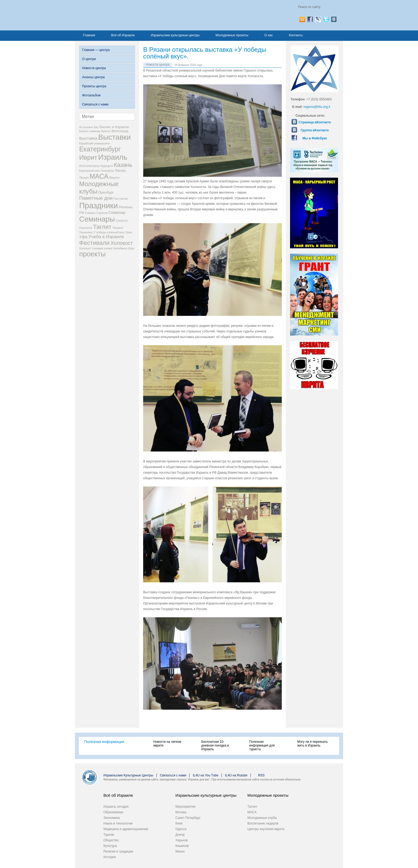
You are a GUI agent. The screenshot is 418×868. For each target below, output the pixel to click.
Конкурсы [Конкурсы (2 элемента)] (108, 171)
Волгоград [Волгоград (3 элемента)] (120, 131)
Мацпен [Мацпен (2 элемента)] (114, 178)
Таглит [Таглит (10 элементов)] (102, 227)
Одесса (181, 829)
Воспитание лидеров (263, 823)
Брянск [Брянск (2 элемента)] (106, 131)
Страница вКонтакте (315, 122)
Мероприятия (185, 807)
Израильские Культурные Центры (128, 775)
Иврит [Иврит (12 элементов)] (88, 157)
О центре (89, 59)
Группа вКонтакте (315, 130)
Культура (110, 846)
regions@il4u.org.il (317, 107)
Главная (89, 35)
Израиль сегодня (116, 807)
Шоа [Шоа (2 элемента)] (131, 248)
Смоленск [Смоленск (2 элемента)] (86, 228)
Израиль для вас (132, 15)
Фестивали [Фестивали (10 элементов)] (94, 243)
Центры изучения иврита (266, 829)
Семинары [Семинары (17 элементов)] (97, 219)
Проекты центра (94, 86)
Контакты (296, 35)
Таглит (252, 807)
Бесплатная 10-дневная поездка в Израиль (215, 745)
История (110, 857)
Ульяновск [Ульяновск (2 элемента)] (86, 232)
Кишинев (182, 846)
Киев (179, 823)
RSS (261, 775)
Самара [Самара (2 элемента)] (90, 213)
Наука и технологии (118, 823)
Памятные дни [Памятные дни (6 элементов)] (96, 198)
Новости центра (94, 68)
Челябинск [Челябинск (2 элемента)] (120, 248)
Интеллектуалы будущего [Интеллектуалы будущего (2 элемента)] (96, 166)
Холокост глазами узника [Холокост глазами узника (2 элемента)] (96, 248)
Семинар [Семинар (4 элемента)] (117, 212)
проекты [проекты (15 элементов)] (92, 254)
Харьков (182, 840)
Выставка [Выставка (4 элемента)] (88, 138)
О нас (268, 35)
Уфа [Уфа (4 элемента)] (83, 237)
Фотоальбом (91, 95)
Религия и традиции (118, 851)
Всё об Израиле (123, 35)
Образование (113, 812)
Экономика (112, 818)
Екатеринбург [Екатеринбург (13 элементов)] (100, 149)
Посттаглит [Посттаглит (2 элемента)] (121, 199)
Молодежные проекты (232, 35)
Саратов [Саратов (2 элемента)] (102, 213)
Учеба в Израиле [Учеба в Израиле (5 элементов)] (106, 237)
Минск (180, 851)
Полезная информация (104, 742)
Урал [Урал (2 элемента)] (129, 232)
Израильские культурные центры (175, 35)
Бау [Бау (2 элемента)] (96, 127)
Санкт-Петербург (188, 818)
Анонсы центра (93, 77)
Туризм (109, 835)
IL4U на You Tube (206, 775)
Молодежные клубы (262, 818)
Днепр (180, 835)
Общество (111, 840)
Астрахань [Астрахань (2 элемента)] (86, 127)
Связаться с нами (95, 104)
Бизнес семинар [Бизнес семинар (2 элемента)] (90, 131)
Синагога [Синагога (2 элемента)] (122, 221)
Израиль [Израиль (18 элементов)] (113, 157)
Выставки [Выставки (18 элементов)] (114, 137)
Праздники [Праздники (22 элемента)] (99, 205)
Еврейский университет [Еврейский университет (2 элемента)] (95, 143)
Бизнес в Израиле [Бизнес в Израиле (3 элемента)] (114, 127)
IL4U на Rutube (236, 775)
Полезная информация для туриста (262, 745)
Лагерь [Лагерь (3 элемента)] (120, 170)
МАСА (252, 812)
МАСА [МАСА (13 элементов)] (99, 176)
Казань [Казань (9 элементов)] (123, 165)
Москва (181, 812)
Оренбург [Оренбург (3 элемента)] (106, 192)
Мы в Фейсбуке (315, 138)
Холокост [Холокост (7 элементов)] (122, 243)
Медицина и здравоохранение (126, 829)
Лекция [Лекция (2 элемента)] (84, 178)
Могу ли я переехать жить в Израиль (312, 744)
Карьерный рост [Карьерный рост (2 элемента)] (90, 171)
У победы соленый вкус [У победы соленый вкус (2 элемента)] (109, 232)
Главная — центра (96, 50)
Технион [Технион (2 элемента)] (118, 228)
